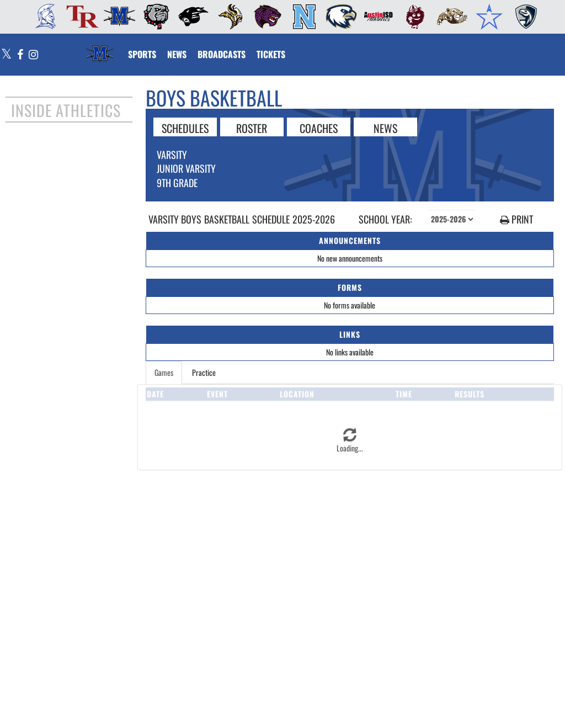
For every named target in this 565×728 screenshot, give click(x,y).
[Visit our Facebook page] (20, 55)
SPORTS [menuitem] (142, 54)
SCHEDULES (185, 127)
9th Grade (177, 183)
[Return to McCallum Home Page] (100, 47)
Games (164, 372)
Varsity (172, 155)
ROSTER (252, 127)
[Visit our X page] (7, 55)
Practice (204, 372)
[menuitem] (42, 17)
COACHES (319, 127)
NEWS (385, 127)
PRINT (516, 219)
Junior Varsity (186, 168)
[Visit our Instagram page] (33, 55)
